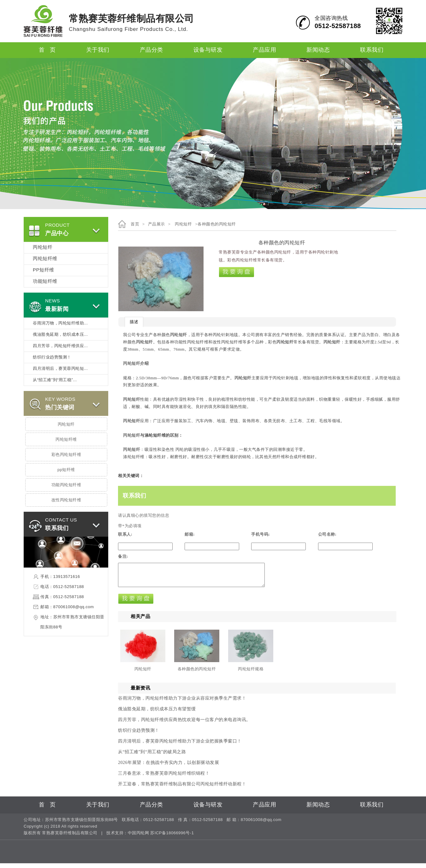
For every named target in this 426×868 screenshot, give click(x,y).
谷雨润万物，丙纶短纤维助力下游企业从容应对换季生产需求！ (182, 703)
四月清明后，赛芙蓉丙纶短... (60, 369)
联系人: (125, 534)
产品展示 (157, 224)
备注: (123, 556)
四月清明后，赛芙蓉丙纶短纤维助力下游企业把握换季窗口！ (180, 746)
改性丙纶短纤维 (66, 500)
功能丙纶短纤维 (66, 485)
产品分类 (151, 50)
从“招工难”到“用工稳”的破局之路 (152, 757)
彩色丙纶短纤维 (66, 455)
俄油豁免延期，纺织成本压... (60, 335)
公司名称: (327, 534)
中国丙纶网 (139, 838)
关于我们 (98, 50)
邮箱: (190, 534)
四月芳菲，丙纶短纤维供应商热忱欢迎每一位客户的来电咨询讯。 (184, 724)
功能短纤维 (45, 282)
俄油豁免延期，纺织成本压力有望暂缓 (157, 714)
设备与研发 (208, 50)
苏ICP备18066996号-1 (172, 838)
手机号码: (260, 534)
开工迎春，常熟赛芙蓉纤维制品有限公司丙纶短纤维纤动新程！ (182, 789)
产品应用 (264, 50)
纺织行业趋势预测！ (52, 357)
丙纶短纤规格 (251, 674)
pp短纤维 (66, 470)
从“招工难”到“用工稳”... (55, 380)
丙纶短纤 (43, 248)
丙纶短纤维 (45, 259)
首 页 (47, 50)
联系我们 (372, 50)
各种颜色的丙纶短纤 (197, 674)
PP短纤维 (44, 270)
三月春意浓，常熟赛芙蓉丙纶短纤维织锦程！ (164, 778)
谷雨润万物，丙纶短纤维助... (60, 323)
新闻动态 (318, 50)
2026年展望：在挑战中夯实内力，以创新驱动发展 (169, 767)
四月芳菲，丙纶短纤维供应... (60, 346)
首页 (135, 224)
